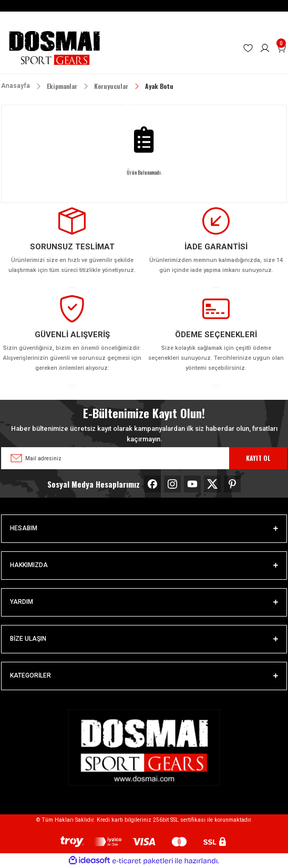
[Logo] (54, 48)
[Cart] (282, 48)
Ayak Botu (159, 86)
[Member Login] (265, 48)
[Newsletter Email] (144, 458)
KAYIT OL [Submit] (258, 458)
